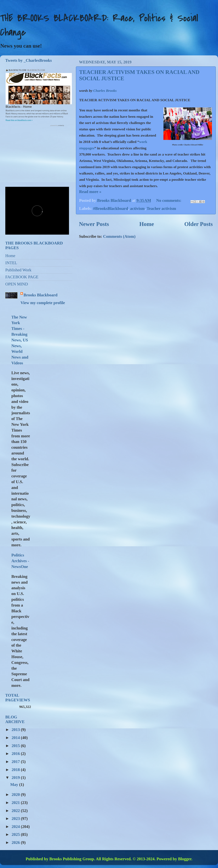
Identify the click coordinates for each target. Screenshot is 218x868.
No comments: (169, 200)
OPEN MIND (17, 284)
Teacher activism (161, 209)
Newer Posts (94, 224)
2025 (16, 834)
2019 (16, 778)
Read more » (90, 192)
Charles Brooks (105, 91)
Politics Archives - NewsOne (20, 561)
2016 (16, 754)
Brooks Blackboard (40, 295)
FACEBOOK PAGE (22, 277)
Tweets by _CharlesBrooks (29, 60)
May (15, 785)
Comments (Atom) (119, 236)
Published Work (18, 270)
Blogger (185, 859)
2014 (16, 738)
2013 (16, 730)
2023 (16, 819)
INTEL (11, 263)
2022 (16, 811)
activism (137, 209)
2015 (16, 746)
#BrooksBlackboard (111, 209)
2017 (16, 762)
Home (147, 224)
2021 (16, 803)
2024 (16, 827)
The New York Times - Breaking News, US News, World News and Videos (20, 340)
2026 (16, 843)
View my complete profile (43, 303)
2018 (16, 770)
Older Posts (199, 224)
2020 (16, 795)
